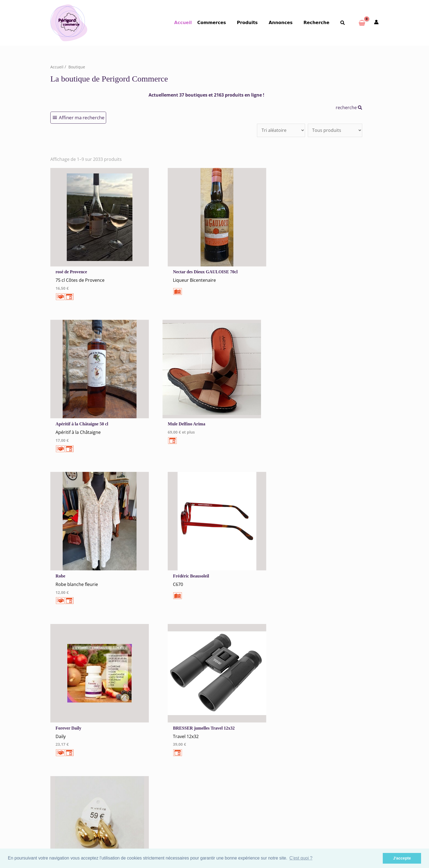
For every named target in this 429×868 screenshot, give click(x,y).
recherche (349, 107)
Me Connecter (150, 760)
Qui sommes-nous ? (88, 744)
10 (185, 636)
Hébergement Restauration (332, 725)
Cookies (144, 719)
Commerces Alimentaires (330, 717)
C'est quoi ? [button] (301, 858)
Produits (255, 23)
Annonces (286, 23)
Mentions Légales (153, 712)
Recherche (320, 23)
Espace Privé (322, 827)
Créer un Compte (153, 767)
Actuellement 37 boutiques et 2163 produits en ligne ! (206, 95)
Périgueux (231, 746)
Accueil (194, 23)
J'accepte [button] (402, 858)
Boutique (77, 67)
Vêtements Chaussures (328, 732)
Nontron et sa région (241, 739)
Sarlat (227, 760)
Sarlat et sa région (239, 767)
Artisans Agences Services (331, 753)
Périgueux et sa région (243, 753)
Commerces (221, 23)
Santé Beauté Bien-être (328, 739)
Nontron (230, 732)
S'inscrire (319, 819)
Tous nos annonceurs (156, 726)
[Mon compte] (376, 22)
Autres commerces (324, 746)
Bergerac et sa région (242, 725)
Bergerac (230, 717)
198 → (215, 636)
